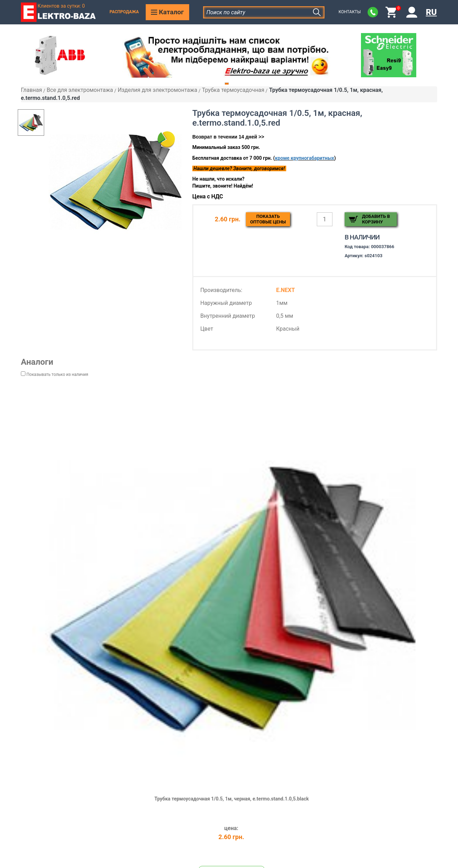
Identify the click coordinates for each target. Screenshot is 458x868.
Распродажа (124, 12)
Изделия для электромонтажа (157, 90)
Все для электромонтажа (80, 90)
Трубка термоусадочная (233, 90)
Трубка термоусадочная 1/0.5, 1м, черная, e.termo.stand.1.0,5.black (232, 799)
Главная (31, 90)
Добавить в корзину (376, 219)
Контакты (349, 12)
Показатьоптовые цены (268, 219)
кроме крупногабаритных (304, 158)
